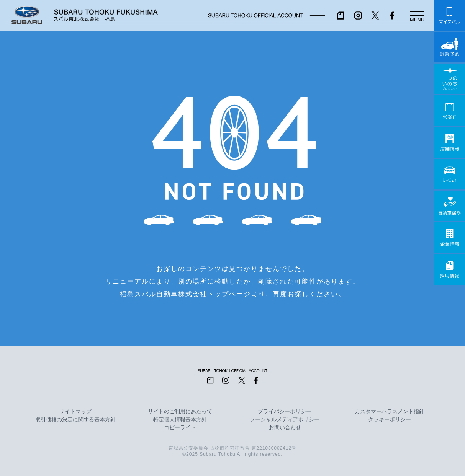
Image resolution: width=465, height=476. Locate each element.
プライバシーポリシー (285, 412)
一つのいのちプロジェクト (450, 79)
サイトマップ (75, 412)
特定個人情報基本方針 (180, 420)
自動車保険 (450, 206)
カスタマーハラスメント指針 (390, 412)
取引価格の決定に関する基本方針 (75, 420)
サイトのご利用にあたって (180, 412)
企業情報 (450, 238)
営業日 (450, 111)
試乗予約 (450, 47)
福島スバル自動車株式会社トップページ (185, 294)
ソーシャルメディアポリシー (285, 420)
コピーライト (180, 428)
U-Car (450, 174)
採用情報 (450, 269)
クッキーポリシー (390, 420)
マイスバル (450, 15)
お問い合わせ (285, 428)
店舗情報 (450, 142)
